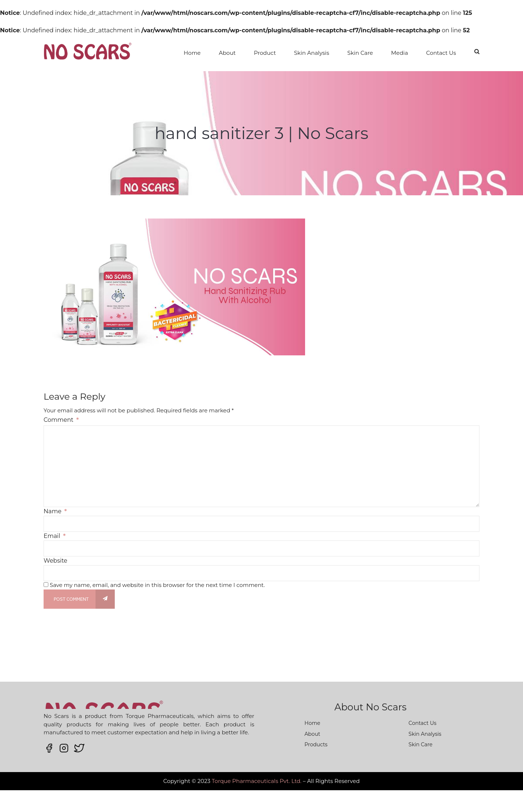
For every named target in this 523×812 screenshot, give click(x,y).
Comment (61, 420)
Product (265, 53)
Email (55, 536)
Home (192, 53)
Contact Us (441, 53)
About (227, 53)
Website (55, 561)
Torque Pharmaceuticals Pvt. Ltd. (257, 781)
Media (400, 53)
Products (316, 744)
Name (55, 511)
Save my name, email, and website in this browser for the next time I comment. (157, 585)
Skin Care (360, 53)
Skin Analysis (312, 53)
